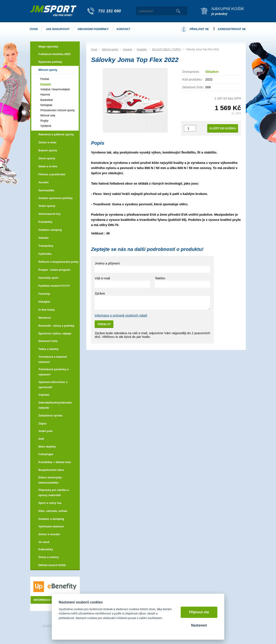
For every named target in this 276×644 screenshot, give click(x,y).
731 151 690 (110, 11)
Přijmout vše (199, 612)
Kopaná (128, 49)
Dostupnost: (191, 72)
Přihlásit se (199, 29)
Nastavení (199, 625)
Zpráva (100, 293)
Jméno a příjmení (107, 263)
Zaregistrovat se (232, 29)
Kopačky (142, 49)
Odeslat (104, 324)
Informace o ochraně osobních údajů (121, 315)
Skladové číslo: (193, 87)
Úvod (94, 49)
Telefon (160, 278)
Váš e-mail (102, 278)
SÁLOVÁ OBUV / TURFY (166, 49)
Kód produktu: (192, 79)
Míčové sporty (110, 49)
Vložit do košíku (223, 128)
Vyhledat (178, 11)
